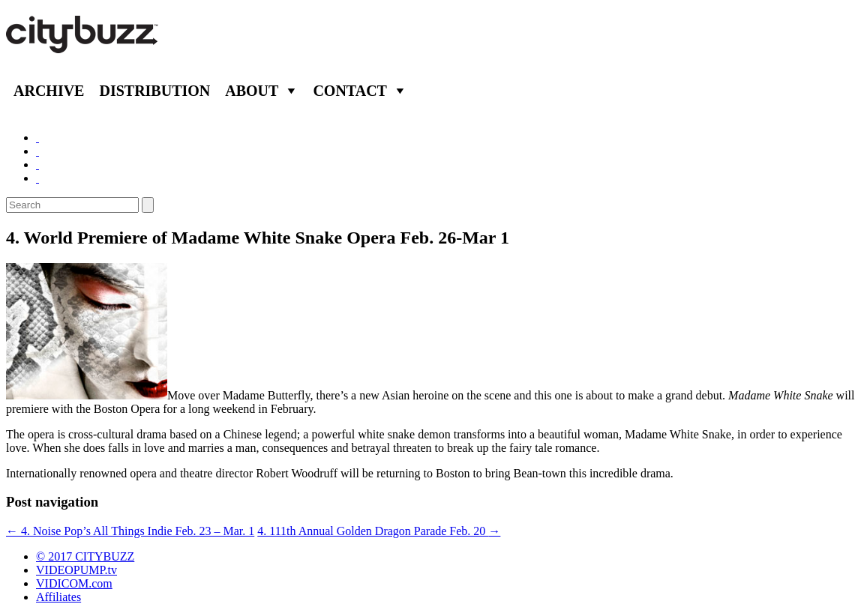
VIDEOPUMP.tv (76, 570)
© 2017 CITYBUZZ (85, 556)
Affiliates (58, 597)
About (252, 91)
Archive (49, 91)
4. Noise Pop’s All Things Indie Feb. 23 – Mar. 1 (130, 531)
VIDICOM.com (74, 583)
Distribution (154, 91)
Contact (350, 91)
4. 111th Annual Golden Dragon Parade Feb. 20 (379, 531)
